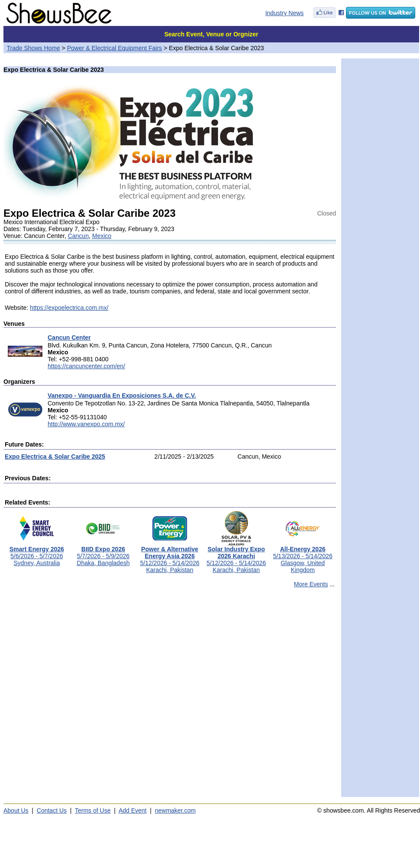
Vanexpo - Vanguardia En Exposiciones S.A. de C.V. (122, 395)
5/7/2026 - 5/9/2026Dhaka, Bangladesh (103, 553)
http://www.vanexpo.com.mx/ (86, 424)
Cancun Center (69, 338)
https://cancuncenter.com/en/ (86, 366)
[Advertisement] (94, 696)
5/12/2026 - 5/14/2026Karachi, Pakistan (170, 557)
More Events (311, 584)
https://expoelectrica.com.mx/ (69, 308)
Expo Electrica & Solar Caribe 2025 (55, 457)
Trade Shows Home (34, 48)
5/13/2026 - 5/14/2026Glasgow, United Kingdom (303, 557)
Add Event (133, 810)
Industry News (285, 13)
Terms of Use (93, 810)
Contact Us (52, 810)
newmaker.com (175, 810)
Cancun (78, 236)
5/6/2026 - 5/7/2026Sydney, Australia (37, 553)
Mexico (102, 236)
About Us (16, 810)
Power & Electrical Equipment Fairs (115, 48)
